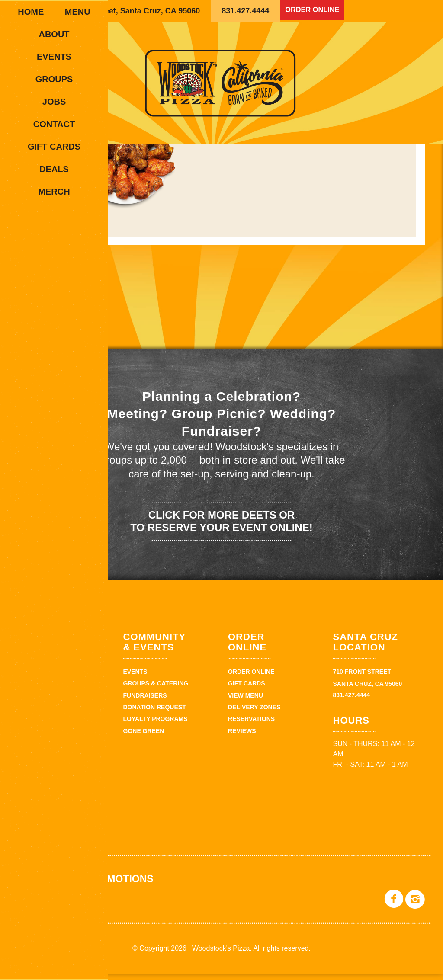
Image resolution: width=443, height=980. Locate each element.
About (54, 34)
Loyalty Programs (156, 726)
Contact (54, 124)
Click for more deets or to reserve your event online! (221, 528)
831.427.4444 (245, 11)
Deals (54, 169)
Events (54, 57)
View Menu (246, 702)
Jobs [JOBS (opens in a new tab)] (54, 102)
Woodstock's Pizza (221, 83)
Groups (54, 79)
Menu (78, 12)
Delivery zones (254, 714)
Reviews (242, 737)
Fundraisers (145, 702)
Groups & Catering (156, 690)
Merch (54, 192)
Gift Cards (54, 147)
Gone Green (144, 737)
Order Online (315, 11)
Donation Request (155, 714)
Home (31, 12)
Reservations (251, 726)
